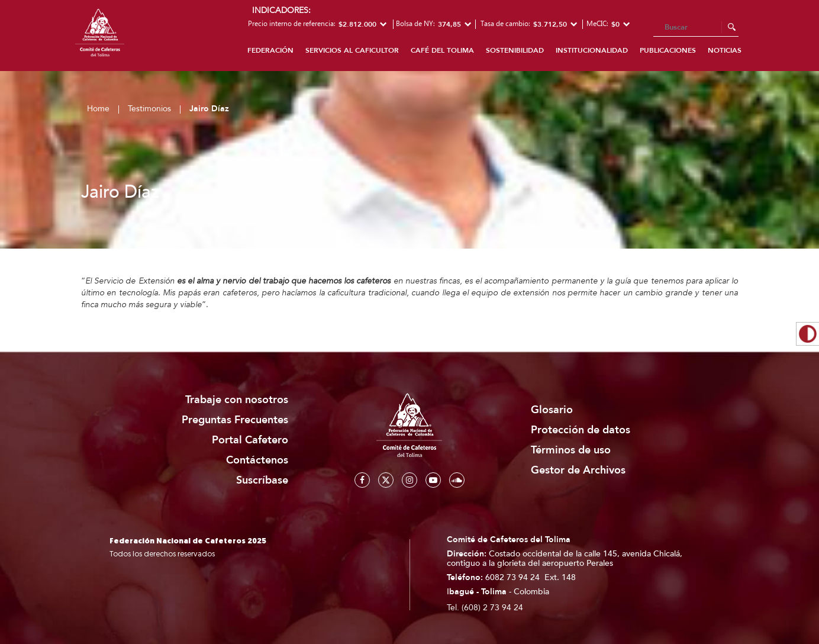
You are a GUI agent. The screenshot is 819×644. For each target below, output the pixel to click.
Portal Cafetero (250, 440)
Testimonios (149, 109)
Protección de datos (581, 430)
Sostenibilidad (515, 50)
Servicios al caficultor (352, 50)
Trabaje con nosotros (237, 400)
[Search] (696, 28)
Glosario (552, 410)
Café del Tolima (442, 50)
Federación (270, 50)
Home (98, 109)
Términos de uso (571, 450)
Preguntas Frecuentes (235, 420)
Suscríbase (262, 480)
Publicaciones (668, 50)
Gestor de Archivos (578, 470)
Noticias (725, 50)
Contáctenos (257, 460)
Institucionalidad (592, 50)
